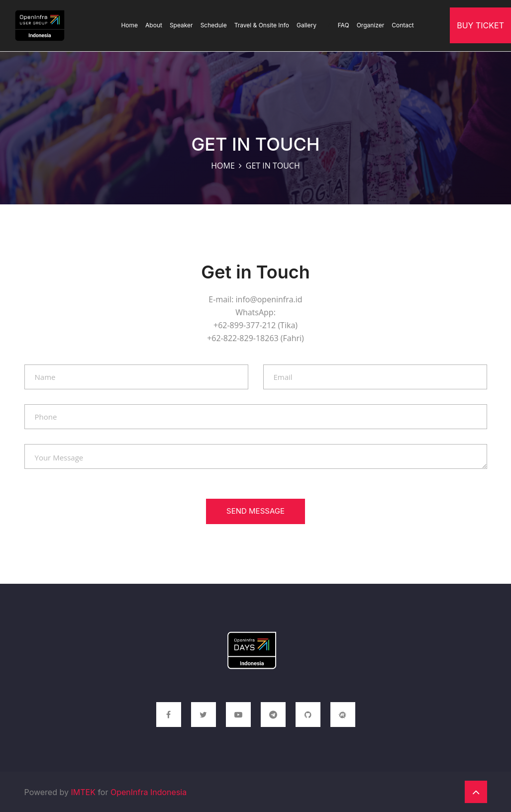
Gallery (313, 25)
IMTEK (83, 792)
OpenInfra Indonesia (149, 792)
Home (129, 25)
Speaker (181, 25)
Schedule (214, 25)
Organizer (371, 25)
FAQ (344, 25)
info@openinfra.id (269, 299)
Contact (403, 25)
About (154, 25)
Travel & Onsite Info (262, 25)
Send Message (255, 511)
